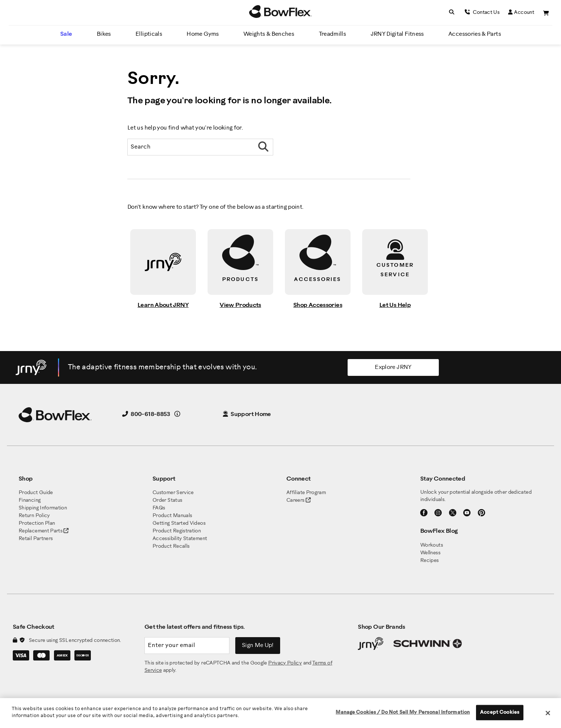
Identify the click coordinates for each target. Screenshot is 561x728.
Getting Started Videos (179, 523)
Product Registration (177, 531)
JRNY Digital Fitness (397, 34)
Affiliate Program (306, 493)
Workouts (432, 545)
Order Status (167, 500)
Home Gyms (202, 34)
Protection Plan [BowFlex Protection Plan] (37, 523)
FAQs (159, 508)
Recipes (430, 561)
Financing (30, 500)
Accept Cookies (500, 712)
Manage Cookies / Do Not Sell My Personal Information (403, 712)
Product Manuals (172, 516)
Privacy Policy (285, 663)
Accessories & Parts (475, 34)
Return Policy (34, 516)
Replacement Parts (44, 531)
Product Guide (36, 493)
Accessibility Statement (180, 539)
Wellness (430, 553)
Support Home (247, 414)
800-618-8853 (146, 414)
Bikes (104, 34)
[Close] (548, 713)
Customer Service (173, 493)
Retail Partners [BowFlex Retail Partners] (36, 539)
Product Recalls (171, 546)
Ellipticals (149, 34)
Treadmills (332, 34)
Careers (295, 500)
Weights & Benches (269, 34)
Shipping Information (43, 508)
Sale (66, 34)
